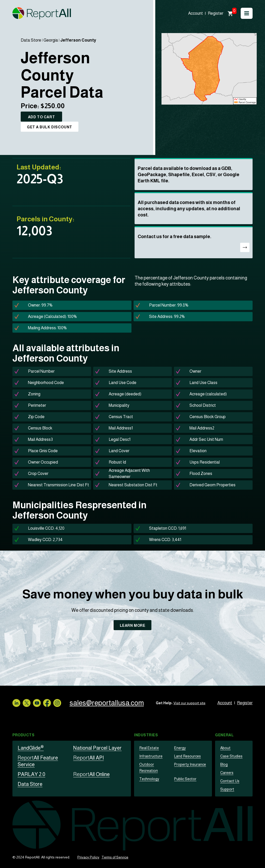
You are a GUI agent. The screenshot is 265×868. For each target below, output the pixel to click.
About (225, 748)
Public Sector (185, 773)
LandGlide (31, 748)
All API (89, 758)
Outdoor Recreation (155, 764)
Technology (149, 773)
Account (196, 13)
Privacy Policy (88, 857)
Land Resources (187, 756)
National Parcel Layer (97, 748)
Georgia (51, 40)
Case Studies (231, 756)
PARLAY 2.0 (31, 774)
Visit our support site (192, 703)
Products (23, 735)
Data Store (31, 40)
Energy (180, 748)
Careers (227, 773)
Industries (146, 735)
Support (227, 789)
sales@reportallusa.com (110, 703)
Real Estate (148, 748)
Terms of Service (115, 857)
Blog (224, 764)
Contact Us (229, 781)
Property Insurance (189, 764)
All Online (91, 774)
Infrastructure (150, 756)
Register (216, 13)
